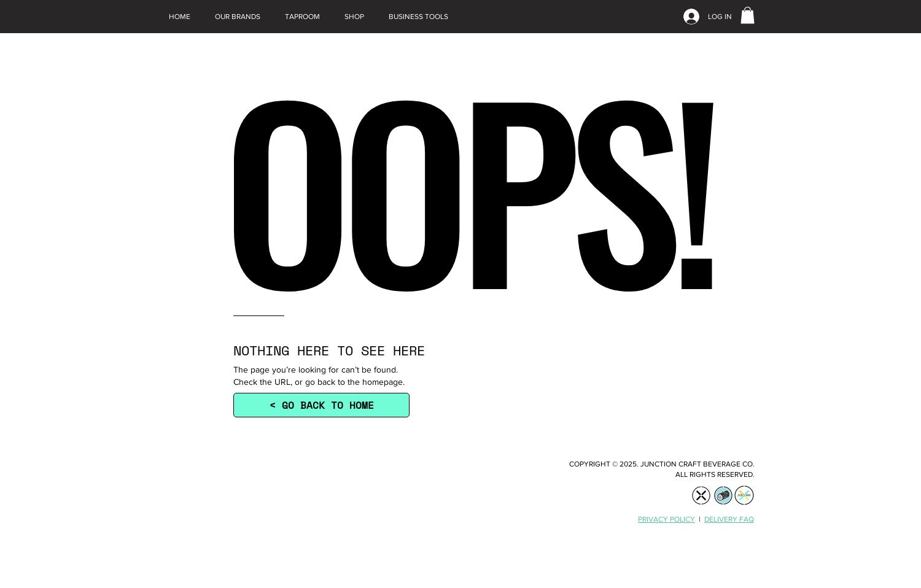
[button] (238, 17)
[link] (748, 15)
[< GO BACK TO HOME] (321, 405)
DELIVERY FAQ (729, 519)
